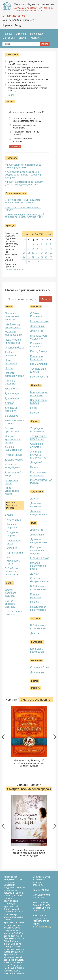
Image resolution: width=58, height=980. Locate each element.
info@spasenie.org (42, 926)
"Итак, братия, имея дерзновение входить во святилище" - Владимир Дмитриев (23, 175)
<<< (26, 234)
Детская (10, 403)
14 (29, 253)
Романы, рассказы (10, 382)
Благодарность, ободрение (39, 337)
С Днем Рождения (36, 315)
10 (42, 248)
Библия (23, 38)
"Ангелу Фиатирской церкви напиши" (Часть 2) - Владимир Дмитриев (24, 183)
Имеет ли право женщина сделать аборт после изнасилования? (23, 201)
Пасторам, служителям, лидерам (12, 316)
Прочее (35, 413)
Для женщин (12, 393)
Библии (9, 515)
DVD (34, 523)
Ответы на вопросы (16, 193)
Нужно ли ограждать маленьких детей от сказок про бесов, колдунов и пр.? (25, 216)
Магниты (36, 688)
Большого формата (12, 526)
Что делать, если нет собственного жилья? (23, 208)
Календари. (37, 642)
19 (51, 253)
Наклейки (36, 385)
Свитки (10, 583)
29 (33, 262)
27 (24, 262)
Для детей (36, 462)
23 (37, 257)
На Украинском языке (14, 561)
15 (33, 253)
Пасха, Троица (39, 351)
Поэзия (9, 368)
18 (46, 253)
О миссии (21, 34)
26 (51, 257)
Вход (18, 25)
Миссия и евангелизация (13, 333)
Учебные (12, 548)
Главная (7, 34)
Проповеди (37, 34)
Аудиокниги (37, 492)
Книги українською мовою (12, 491)
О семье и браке (14, 348)
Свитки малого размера (13, 613)
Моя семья (9, 38)
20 (24, 257)
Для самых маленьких (37, 505)
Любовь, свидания (10, 354)
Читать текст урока (15, 270)
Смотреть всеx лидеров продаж (29, 789)
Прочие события (40, 377)
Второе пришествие (12, 430)
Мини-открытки (39, 364)
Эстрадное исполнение (37, 430)
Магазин (36, 38)
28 (29, 262)
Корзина (7, 25)
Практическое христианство (38, 608)
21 (29, 257)
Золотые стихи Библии (39, 370)
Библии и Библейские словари (12, 505)
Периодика (37, 660)
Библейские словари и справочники (12, 571)
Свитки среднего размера (10, 604)
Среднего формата (12, 534)
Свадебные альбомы (37, 445)
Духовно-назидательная (14, 448)
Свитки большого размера (11, 593)
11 (46, 248)
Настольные (14, 520)
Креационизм (13, 389)
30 (37, 262)
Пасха (34, 408)
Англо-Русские (15, 553)
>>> (49, 234)
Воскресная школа (12, 482)
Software (36, 618)
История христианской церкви (13, 439)
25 (46, 257)
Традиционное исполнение (39, 438)
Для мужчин (12, 398)
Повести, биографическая (14, 374)
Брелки (35, 681)
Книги (9, 306)
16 (37, 253)
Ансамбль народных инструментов (38, 455)
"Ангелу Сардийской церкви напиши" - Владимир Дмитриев (25, 166)
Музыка (35, 421)
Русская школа (14, 455)
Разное (34, 467)
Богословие (12, 416)
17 (42, 253)
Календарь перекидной (37, 650)
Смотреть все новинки (36, 700)
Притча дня (12, 55)
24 (42, 257)
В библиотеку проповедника (13, 326)
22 (33, 257)
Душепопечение (14, 460)
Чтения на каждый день (12, 466)
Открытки (36, 306)
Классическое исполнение (38, 474)
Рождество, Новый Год (37, 358)
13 (24, 253)
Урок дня (10, 226)
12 (51, 248)
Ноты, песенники (11, 362)
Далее (11, 95)
